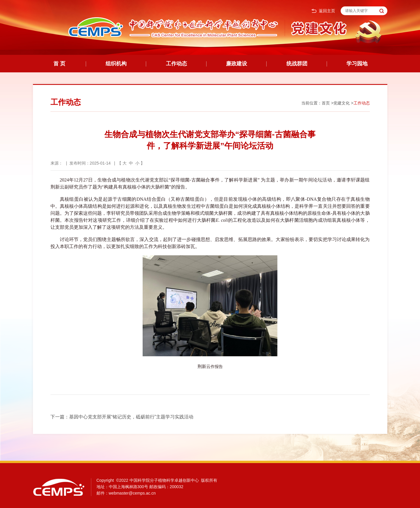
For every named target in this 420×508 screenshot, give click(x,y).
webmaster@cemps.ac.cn (132, 493)
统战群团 (297, 64)
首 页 (59, 64)
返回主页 (323, 11)
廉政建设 (237, 64)
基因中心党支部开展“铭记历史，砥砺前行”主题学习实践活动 (131, 417)
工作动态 (176, 64)
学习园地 (357, 64)
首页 (326, 103)
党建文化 (342, 103)
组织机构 (116, 64)
